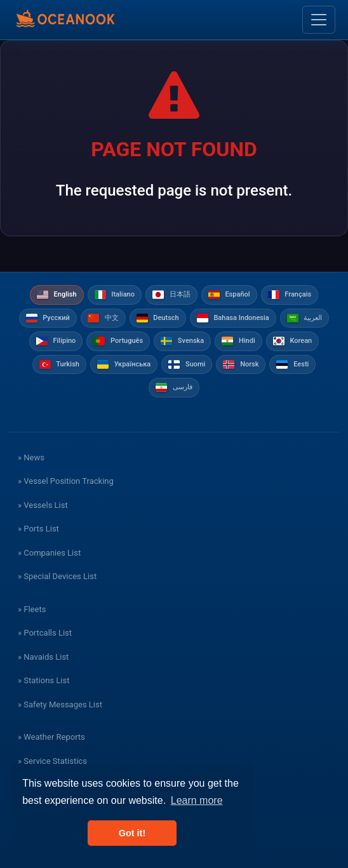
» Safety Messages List (60, 704)
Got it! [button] (132, 833)
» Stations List (43, 680)
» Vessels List (43, 505)
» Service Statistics (52, 761)
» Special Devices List (57, 576)
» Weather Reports (51, 737)
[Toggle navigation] (319, 20)
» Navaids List (43, 657)
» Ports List (38, 529)
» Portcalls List (45, 633)
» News (31, 457)
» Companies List (49, 553)
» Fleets (32, 609)
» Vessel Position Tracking (66, 481)
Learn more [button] (197, 800)
